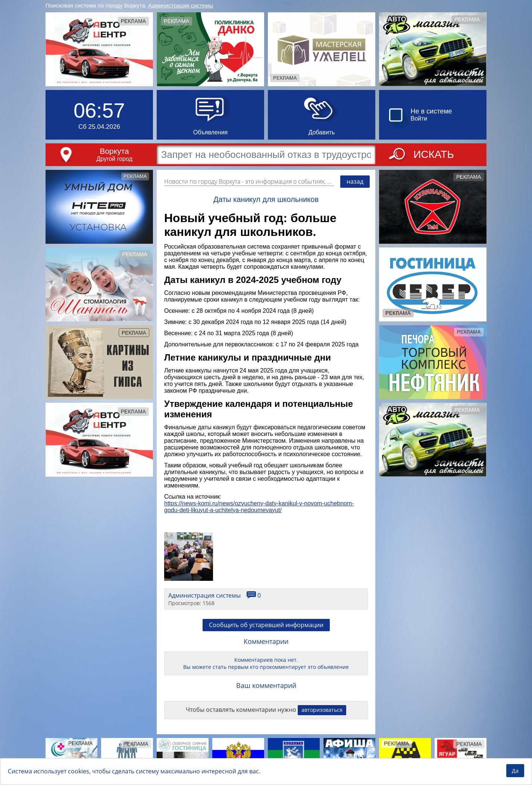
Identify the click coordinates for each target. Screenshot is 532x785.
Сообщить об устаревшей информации (266, 625)
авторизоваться (322, 710)
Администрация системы (181, 5)
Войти (419, 119)
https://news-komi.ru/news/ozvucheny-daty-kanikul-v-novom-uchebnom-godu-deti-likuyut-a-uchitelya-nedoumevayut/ (259, 507)
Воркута (114, 151)
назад (355, 181)
